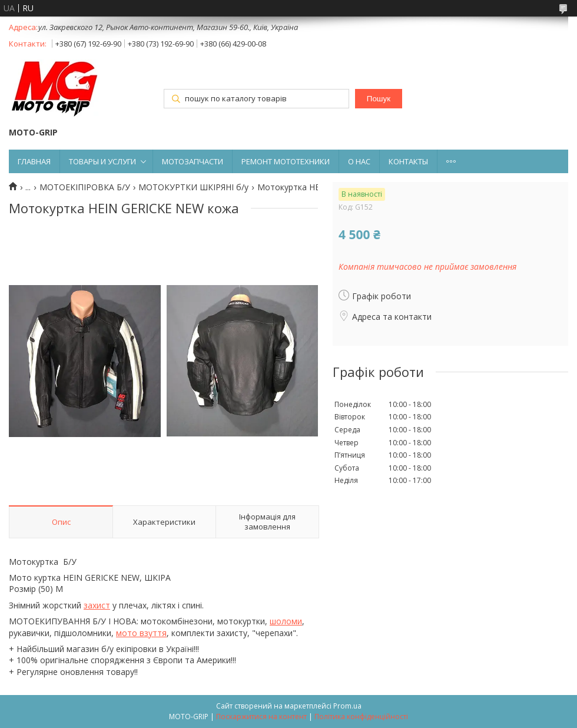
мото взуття (141, 633)
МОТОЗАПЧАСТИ (193, 161)
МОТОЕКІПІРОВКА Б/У (85, 187)
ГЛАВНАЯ (34, 161)
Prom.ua (347, 706)
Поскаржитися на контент (261, 717)
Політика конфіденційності (361, 717)
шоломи (286, 621)
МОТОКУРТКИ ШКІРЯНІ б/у (193, 187)
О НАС (359, 161)
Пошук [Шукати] (379, 99)
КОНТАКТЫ (408, 161)
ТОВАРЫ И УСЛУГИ (102, 161)
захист (97, 605)
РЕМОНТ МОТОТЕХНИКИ (286, 161)
